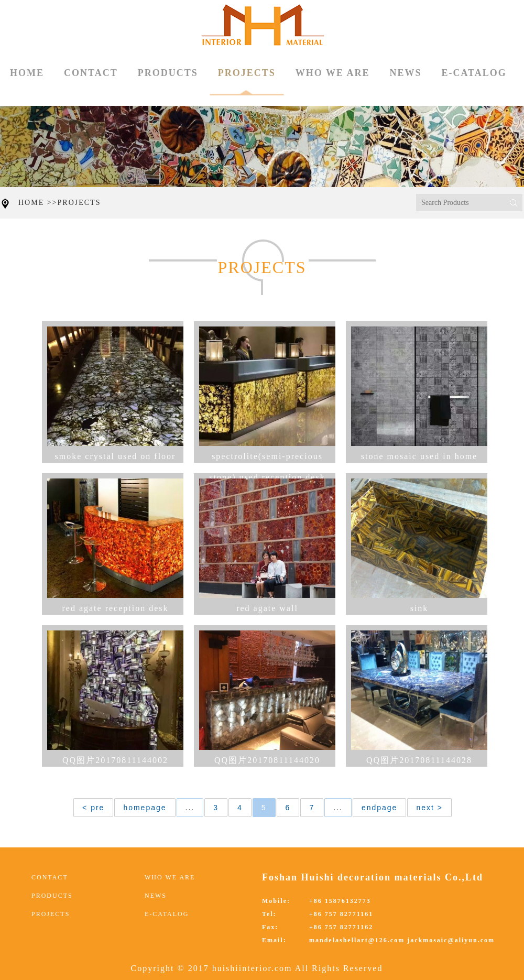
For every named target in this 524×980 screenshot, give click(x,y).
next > (429, 808)
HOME (27, 73)
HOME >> (38, 203)
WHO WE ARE (333, 73)
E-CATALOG (474, 73)
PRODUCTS (168, 73)
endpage (380, 808)
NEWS (405, 73)
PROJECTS (247, 81)
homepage (145, 808)
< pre (93, 808)
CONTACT (91, 73)
